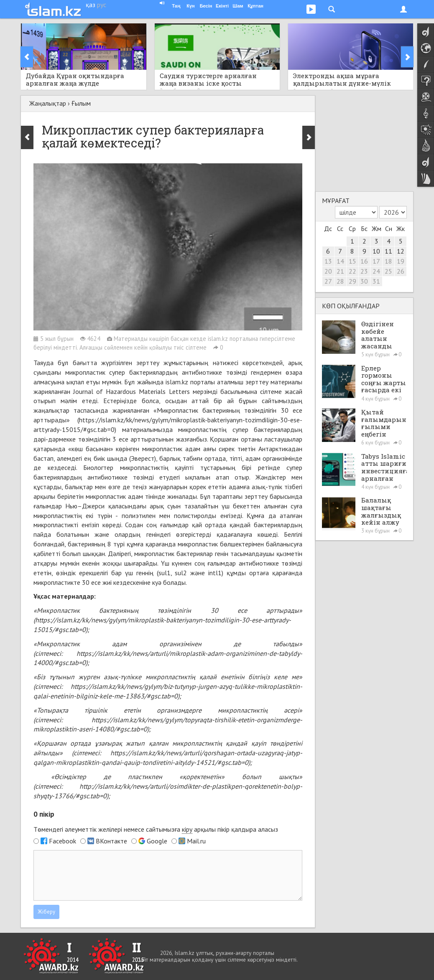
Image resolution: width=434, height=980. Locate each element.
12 (401, 251)
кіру (187, 829)
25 (388, 271)
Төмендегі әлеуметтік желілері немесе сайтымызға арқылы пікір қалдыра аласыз (156, 829)
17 (376, 261)
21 (340, 271)
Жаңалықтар (48, 103)
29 (352, 281)
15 (352, 261)
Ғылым (81, 103)
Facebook (63, 841)
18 (388, 261)
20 (328, 271)
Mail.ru (196, 841)
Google (157, 841)
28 (340, 281)
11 (388, 251)
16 (364, 261)
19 (401, 261)
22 (352, 271)
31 (376, 281)
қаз (91, 5)
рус (102, 5)
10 (376, 251)
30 (364, 281)
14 (340, 261)
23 (364, 271)
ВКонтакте (111, 841)
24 (376, 271)
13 (328, 261)
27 (328, 281)
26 (401, 271)
